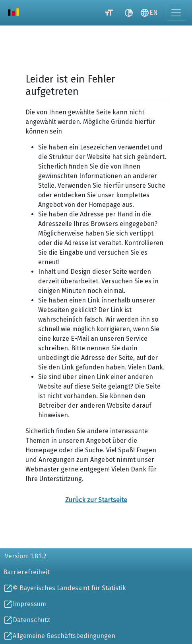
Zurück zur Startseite (96, 500)
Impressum (29, 604)
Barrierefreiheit (26, 572)
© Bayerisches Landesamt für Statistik (69, 588)
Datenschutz (31, 620)
